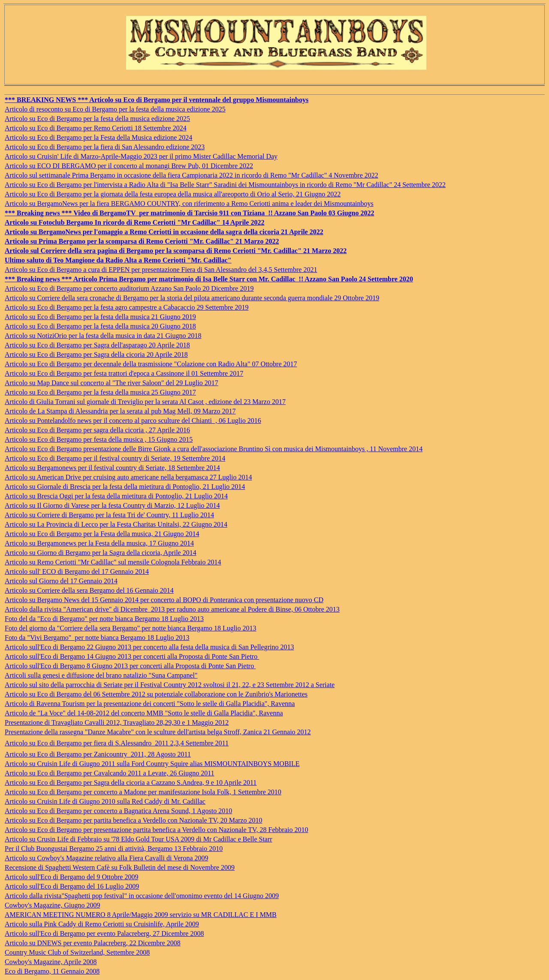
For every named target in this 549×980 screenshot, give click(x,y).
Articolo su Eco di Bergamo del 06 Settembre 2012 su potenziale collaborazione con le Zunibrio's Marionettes (156, 694)
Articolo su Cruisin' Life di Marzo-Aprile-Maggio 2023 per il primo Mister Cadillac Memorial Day (141, 156)
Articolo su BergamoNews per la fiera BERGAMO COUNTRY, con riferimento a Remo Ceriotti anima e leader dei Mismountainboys (189, 204)
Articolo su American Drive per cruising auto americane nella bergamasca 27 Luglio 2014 (128, 477)
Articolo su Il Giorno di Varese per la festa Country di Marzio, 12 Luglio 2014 (112, 505)
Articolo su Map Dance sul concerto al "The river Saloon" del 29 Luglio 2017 (112, 383)
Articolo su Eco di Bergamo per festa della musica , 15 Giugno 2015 (99, 439)
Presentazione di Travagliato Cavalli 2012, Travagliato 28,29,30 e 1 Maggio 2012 (117, 722)
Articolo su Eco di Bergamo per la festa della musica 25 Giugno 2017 (100, 392)
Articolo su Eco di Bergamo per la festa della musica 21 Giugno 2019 (100, 317)
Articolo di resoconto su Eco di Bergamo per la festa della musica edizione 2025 (115, 109)
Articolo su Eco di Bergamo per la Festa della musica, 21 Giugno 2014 (102, 534)
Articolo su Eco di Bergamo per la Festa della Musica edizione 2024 (98, 137)
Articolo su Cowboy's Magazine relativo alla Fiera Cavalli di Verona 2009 (106, 858)
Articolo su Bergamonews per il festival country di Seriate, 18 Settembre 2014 (112, 468)
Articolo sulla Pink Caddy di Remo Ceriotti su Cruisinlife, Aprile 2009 (102, 924)
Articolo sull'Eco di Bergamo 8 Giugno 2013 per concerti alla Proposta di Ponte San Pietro (130, 666)
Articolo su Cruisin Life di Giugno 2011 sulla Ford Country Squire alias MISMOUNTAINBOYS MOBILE (152, 764)
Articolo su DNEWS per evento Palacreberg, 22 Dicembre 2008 (93, 943)
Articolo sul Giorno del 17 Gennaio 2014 (61, 581)
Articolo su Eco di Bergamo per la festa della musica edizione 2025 (97, 119)
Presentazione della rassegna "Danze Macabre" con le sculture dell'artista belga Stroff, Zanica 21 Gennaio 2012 (158, 732)
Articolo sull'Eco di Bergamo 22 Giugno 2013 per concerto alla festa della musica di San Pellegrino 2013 (149, 647)
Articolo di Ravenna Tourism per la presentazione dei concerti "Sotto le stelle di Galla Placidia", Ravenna (150, 704)
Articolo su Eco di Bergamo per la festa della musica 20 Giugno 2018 (100, 326)
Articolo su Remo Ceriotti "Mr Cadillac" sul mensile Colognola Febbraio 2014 (113, 562)
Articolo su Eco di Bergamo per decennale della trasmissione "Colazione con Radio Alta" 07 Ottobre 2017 (151, 364)
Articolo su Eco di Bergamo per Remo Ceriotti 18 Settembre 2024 (96, 128)
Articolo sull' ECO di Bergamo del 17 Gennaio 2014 (77, 571)
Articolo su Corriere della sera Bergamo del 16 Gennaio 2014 (89, 590)
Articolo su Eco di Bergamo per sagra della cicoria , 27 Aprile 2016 (97, 430)
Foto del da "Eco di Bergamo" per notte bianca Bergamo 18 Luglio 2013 (104, 619)
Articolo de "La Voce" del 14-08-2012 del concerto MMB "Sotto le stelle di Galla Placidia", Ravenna (144, 713)
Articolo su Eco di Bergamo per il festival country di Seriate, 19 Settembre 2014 (115, 458)
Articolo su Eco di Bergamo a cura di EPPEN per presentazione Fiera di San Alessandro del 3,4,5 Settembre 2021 (161, 270)
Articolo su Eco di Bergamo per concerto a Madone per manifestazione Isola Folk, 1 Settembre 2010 (143, 792)
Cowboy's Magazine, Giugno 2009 (52, 905)
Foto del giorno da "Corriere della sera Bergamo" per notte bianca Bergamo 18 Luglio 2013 (131, 628)
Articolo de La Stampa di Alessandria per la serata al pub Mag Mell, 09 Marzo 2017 (120, 411)
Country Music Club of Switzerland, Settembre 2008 (77, 952)
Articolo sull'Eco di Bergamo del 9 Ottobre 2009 (71, 877)
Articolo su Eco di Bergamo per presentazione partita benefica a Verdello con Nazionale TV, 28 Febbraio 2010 (156, 830)
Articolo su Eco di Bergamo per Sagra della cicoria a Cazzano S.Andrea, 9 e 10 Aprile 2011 (131, 782)
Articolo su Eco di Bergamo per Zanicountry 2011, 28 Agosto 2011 (98, 754)
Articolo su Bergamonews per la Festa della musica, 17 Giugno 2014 (99, 543)
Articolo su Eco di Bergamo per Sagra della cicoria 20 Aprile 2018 (96, 354)
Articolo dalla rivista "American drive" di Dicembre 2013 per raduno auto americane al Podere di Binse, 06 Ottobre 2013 (172, 609)
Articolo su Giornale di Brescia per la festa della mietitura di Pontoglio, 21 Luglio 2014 (125, 487)
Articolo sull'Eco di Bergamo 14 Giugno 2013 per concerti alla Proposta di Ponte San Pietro (132, 656)
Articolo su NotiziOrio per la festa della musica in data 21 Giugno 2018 (103, 336)
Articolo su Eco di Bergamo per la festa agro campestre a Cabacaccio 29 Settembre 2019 (127, 307)
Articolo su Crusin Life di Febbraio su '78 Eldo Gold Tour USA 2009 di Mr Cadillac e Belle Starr (139, 839)
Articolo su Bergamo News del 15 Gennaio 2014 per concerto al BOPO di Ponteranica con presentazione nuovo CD (164, 600)
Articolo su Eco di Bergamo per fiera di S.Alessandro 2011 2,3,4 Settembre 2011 (117, 743)
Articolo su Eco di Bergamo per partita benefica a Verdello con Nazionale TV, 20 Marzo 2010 (133, 820)
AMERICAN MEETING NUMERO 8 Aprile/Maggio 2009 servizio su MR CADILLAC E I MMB (141, 915)
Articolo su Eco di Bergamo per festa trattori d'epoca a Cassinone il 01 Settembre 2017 (124, 373)
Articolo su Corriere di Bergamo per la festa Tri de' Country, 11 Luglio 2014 (109, 515)
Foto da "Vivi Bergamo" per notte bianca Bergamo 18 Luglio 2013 (97, 638)
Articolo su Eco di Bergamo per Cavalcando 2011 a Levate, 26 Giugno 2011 (110, 773)
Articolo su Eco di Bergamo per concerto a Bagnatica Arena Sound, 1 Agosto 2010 (118, 811)
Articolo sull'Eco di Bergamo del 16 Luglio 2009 (72, 886)
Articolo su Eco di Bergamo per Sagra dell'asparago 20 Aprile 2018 (97, 345)
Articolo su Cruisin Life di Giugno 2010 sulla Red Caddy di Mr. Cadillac (105, 801)
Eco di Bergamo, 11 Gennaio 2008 (52, 971)
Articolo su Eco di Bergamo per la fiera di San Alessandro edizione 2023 (105, 147)
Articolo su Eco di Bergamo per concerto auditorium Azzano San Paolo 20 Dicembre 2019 (129, 288)
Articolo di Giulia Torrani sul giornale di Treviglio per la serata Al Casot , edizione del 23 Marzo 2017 (145, 402)
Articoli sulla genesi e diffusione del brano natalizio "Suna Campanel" (101, 675)
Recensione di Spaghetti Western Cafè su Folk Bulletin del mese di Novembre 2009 (120, 867)
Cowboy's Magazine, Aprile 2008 (51, 962)
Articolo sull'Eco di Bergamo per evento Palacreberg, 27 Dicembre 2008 (104, 933)
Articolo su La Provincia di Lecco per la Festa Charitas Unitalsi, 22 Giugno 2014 (116, 524)
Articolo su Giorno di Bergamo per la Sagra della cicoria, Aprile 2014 (101, 553)
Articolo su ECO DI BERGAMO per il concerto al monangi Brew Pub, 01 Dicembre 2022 (129, 166)
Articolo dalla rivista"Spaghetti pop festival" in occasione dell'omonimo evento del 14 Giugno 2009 (142, 896)
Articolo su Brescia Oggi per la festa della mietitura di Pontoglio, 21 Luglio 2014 (116, 496)
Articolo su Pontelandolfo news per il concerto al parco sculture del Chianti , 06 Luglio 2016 (133, 421)
